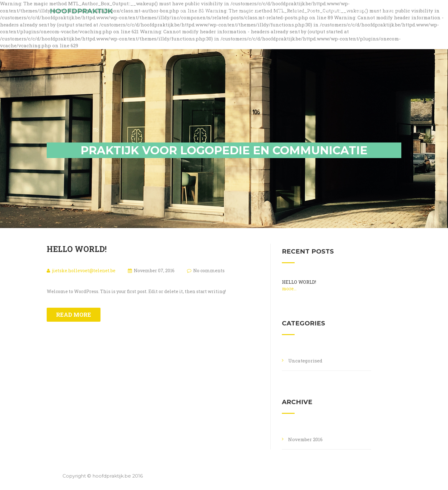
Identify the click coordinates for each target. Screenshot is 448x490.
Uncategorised (305, 361)
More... (289, 288)
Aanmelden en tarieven (330, 15)
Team (276, 15)
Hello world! (77, 249)
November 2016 (305, 439)
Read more (74, 315)
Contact (389, 15)
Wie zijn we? (199, 15)
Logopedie (243, 15)
